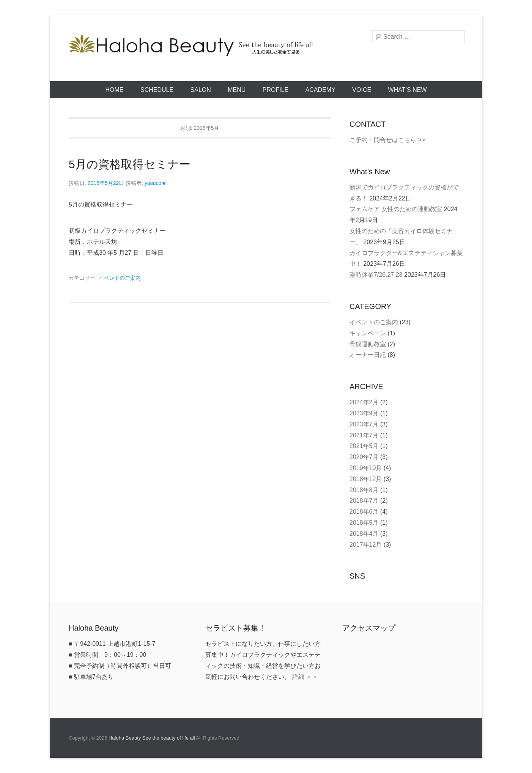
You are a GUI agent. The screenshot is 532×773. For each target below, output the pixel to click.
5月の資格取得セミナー (130, 164)
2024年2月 (364, 402)
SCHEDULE (157, 90)
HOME (115, 90)
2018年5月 (364, 523)
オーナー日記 (368, 355)
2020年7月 (364, 457)
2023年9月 (364, 413)
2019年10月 (366, 468)
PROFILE (275, 90)
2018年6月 (364, 512)
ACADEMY (320, 90)
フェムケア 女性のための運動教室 (396, 209)
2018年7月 (364, 501)
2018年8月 (364, 490)
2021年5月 (364, 446)
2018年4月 (364, 534)
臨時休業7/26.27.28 (376, 275)
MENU (237, 90)
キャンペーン (368, 333)
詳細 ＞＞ (305, 677)
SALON (201, 90)
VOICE (362, 90)
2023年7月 (364, 424)
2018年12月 (366, 479)
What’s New (408, 90)
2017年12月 (366, 545)
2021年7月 (364, 435)
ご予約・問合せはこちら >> (387, 140)
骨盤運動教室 (368, 344)
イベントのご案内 (120, 278)
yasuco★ (156, 183)
